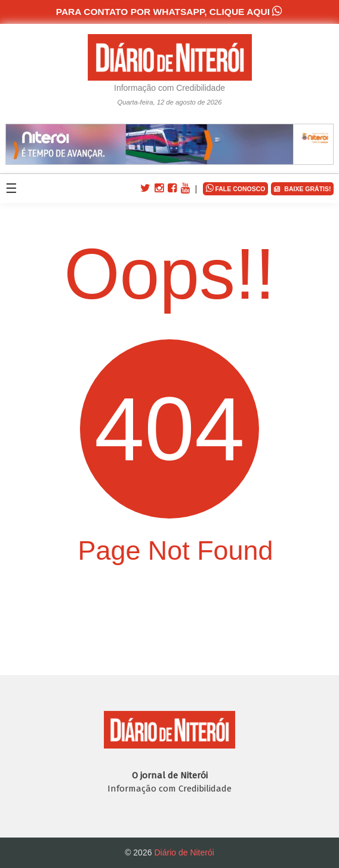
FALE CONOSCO (236, 188)
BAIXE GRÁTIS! (302, 189)
